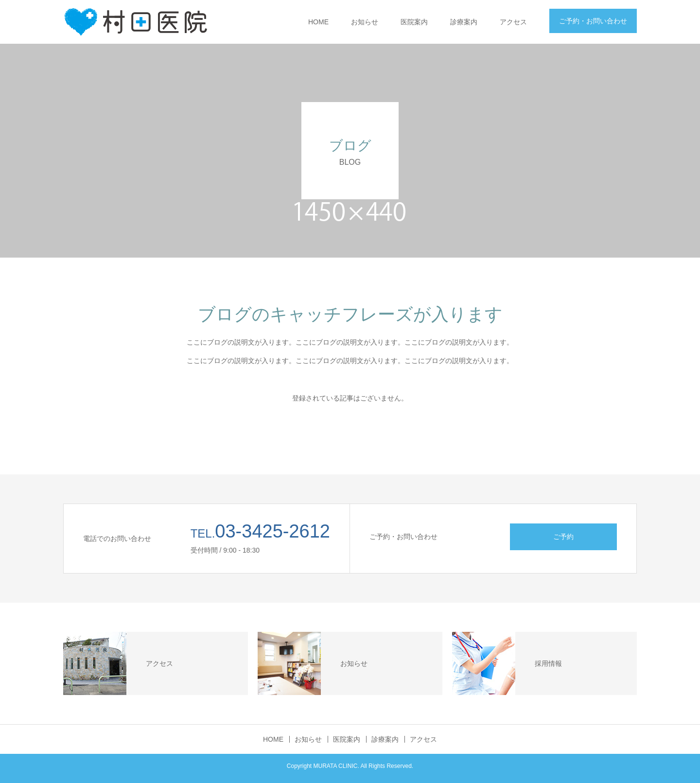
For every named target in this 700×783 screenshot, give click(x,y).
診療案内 (464, 22)
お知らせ (365, 22)
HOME (318, 22)
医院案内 (414, 22)
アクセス (513, 22)
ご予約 (563, 537)
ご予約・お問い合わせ (593, 21)
